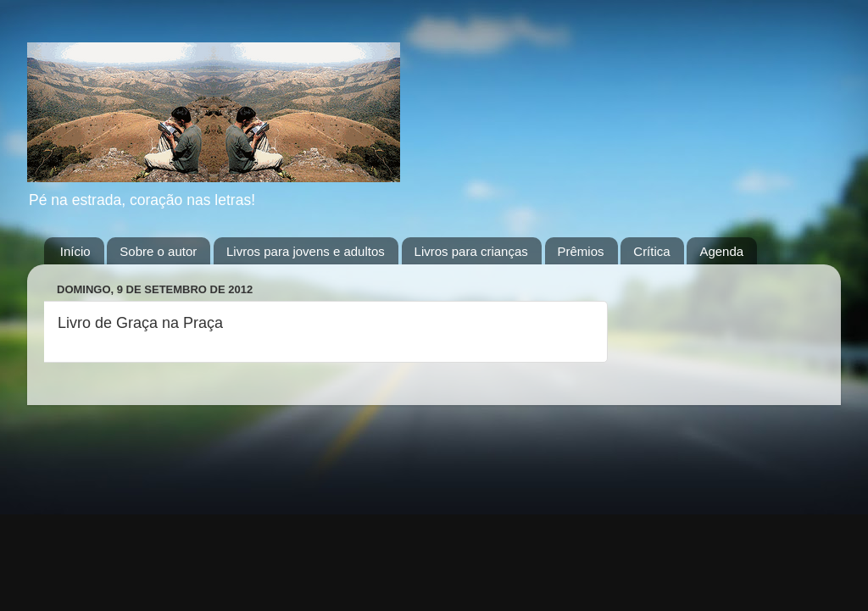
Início (75, 251)
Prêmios (581, 251)
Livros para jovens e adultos (306, 251)
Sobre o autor (158, 251)
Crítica (651, 251)
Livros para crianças (471, 251)
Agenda (721, 251)
